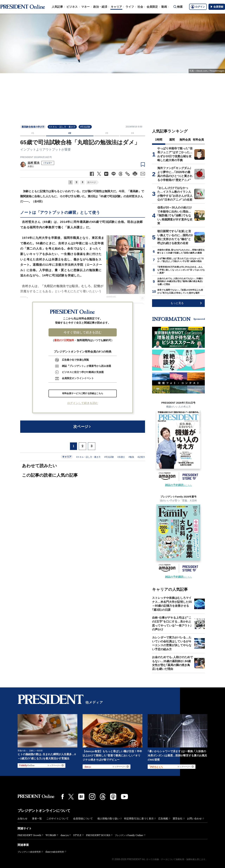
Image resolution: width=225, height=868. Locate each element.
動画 (164, 7)
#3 (107, 133)
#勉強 (131, 457)
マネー (85, 7)
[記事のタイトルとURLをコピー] (128, 174)
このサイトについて (57, 819)
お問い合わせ (194, 819)
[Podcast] (113, 797)
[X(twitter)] (71, 797)
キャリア (116, 7)
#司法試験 (85, 127)
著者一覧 (37, 819)
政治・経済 (100, 7)
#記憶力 (141, 457)
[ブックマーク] (143, 165)
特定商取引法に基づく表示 (139, 819)
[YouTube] (124, 797)
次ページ (92, 182)
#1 (33, 133)
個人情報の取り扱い (108, 819)
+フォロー (48, 163)
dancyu (65, 835)
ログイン (198, 7)
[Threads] (103, 797)
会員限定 (152, 7)
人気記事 (57, 7)
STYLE (77, 835)
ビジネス (72, 7)
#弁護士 (121, 457)
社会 (140, 7)
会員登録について (83, 819)
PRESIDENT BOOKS (98, 835)
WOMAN (51, 835)
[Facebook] (63, 797)
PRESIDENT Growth (29, 835)
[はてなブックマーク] (81, 797)
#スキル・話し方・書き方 (62, 127)
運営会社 (178, 819)
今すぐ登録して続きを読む (83, 332)
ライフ (130, 7)
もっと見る (177, 303)
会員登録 (217, 7)
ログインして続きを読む (83, 403)
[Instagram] (92, 797)
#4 (133, 133)
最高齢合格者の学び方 (33, 127)
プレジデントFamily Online (129, 835)
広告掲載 (163, 819)
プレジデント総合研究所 (29, 852)
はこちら (179, 485)
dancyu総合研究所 (55, 852)
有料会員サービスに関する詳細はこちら (83, 393)
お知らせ (22, 819)
